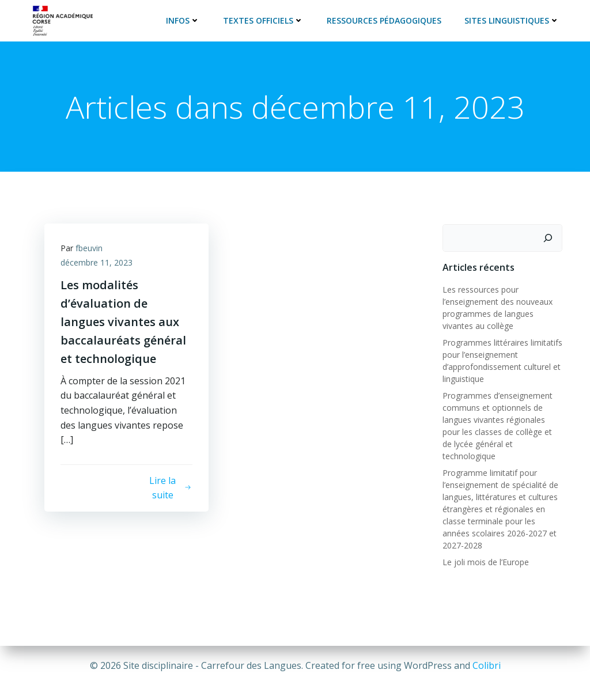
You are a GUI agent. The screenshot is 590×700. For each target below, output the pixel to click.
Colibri (487, 665)
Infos (184, 20)
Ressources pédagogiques (385, 20)
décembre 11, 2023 (98, 263)
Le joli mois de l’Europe (485, 549)
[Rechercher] (549, 237)
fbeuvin (90, 248)
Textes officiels (264, 20)
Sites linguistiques (513, 20)
